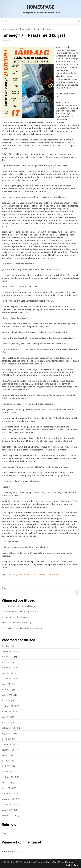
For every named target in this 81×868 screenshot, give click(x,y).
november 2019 (9, 711)
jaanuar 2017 (8, 772)
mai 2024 (6, 646)
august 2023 (8, 657)
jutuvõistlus (29, 574)
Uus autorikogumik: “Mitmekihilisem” (19, 606)
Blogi (13, 29)
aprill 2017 (7, 766)
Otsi (4, 588)
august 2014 (8, 810)
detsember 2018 (10, 728)
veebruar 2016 (9, 777)
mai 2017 (6, 761)
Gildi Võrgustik (15, 574)
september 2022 (10, 678)
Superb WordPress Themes (59, 862)
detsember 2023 (10, 651)
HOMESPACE (40, 7)
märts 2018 (7, 739)
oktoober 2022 (9, 673)
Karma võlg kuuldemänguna (15, 617)
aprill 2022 (7, 689)
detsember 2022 (10, 668)
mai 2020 (6, 700)
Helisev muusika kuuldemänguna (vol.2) (20, 612)
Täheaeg (41, 574)
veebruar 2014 (9, 815)
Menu (5, 21)
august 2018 (8, 733)
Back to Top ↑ (73, 865)
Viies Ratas (53, 574)
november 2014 (9, 799)
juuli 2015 (6, 783)
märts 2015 (7, 788)
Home (5, 29)
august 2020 (8, 695)
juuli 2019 (6, 717)
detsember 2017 (10, 744)
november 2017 (9, 750)
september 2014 (10, 804)
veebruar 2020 (9, 706)
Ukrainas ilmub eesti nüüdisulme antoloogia (22, 628)
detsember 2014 (10, 793)
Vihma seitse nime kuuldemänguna (18, 623)
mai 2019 (6, 722)
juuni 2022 (7, 684)
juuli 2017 (6, 755)
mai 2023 (6, 662)
